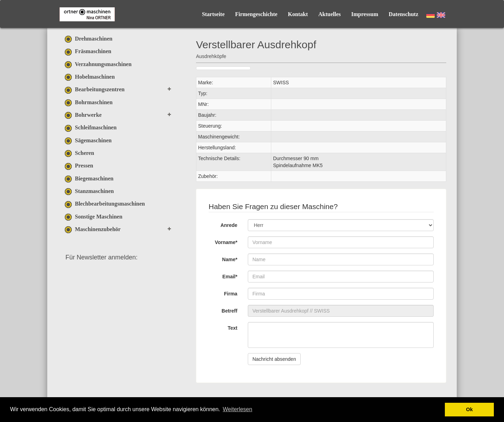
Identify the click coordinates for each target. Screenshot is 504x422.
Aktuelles (330, 14)
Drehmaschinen (89, 39)
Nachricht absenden (274, 359)
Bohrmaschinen (89, 102)
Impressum (365, 14)
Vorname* (226, 242)
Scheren (79, 153)
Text (232, 328)
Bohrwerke (83, 115)
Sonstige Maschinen (94, 217)
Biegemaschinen (89, 178)
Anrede (229, 225)
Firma (231, 294)
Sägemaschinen (88, 140)
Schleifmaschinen (91, 127)
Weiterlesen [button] (237, 409)
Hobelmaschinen (90, 77)
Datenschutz (404, 14)
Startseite (213, 14)
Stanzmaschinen (89, 191)
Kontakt (298, 14)
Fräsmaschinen (88, 51)
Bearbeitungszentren (95, 89)
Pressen (79, 166)
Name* (230, 259)
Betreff (229, 311)
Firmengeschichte (256, 14)
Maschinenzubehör (93, 229)
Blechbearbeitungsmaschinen (105, 204)
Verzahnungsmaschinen (98, 64)
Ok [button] (470, 409)
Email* (230, 277)
